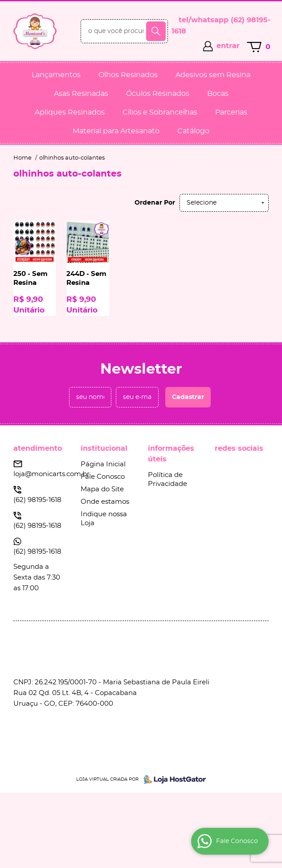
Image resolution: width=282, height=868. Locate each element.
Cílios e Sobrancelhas (160, 112)
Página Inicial (103, 464)
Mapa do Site (102, 489)
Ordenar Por (155, 203)
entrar (228, 46)
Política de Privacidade (168, 479)
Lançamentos (56, 75)
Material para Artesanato (116, 131)
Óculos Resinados (158, 94)
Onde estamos (105, 502)
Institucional (104, 448)
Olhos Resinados (128, 75)
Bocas (218, 94)
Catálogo (193, 131)
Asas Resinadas (81, 94)
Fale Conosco (103, 477)
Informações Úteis (171, 454)
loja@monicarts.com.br (51, 474)
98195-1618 (37, 500)
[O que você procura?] (156, 31)
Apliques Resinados (70, 112)
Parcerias (231, 112)
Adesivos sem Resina (213, 75)
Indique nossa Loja (104, 519)
